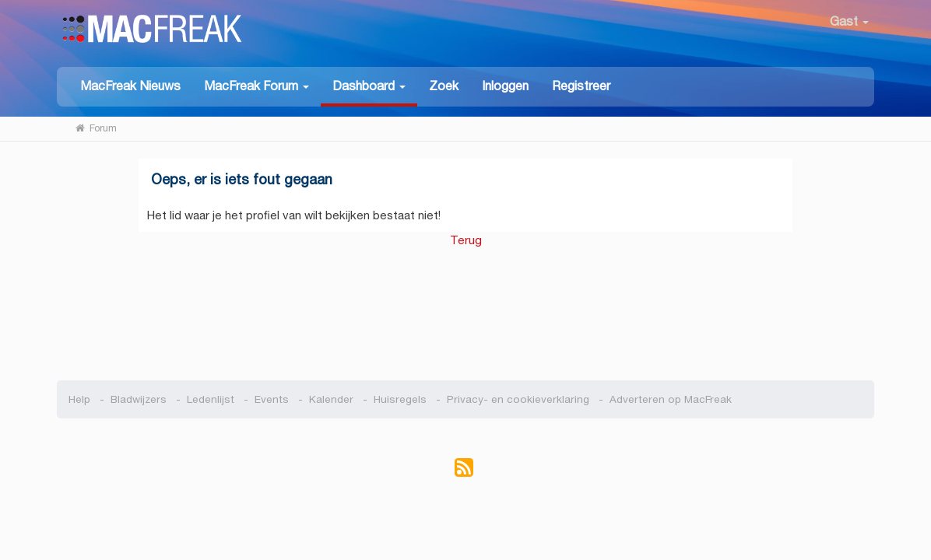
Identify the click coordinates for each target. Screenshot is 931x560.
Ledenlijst (211, 399)
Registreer (581, 86)
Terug (466, 240)
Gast (849, 21)
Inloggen (505, 86)
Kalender (331, 399)
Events (272, 399)
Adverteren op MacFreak (671, 399)
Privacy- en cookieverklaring (518, 399)
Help (79, 399)
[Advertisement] (466, 306)
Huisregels (400, 399)
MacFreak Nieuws (130, 86)
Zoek (444, 86)
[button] (256, 85)
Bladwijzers (139, 399)
